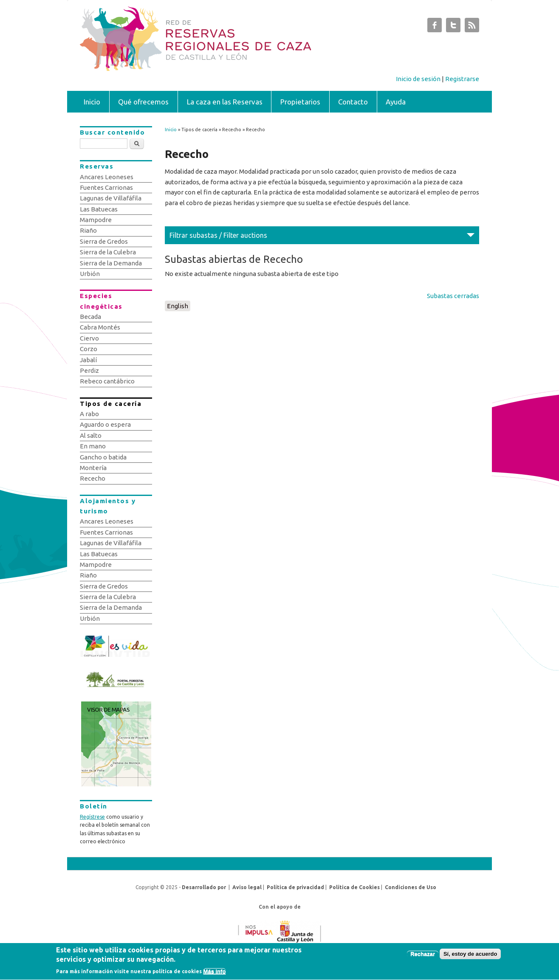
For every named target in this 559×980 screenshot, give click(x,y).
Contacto (353, 102)
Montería (93, 468)
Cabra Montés (100, 327)
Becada (90, 317)
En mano (93, 446)
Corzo (89, 349)
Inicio (92, 102)
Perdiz (89, 370)
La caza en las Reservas (225, 102)
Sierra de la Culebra (108, 252)
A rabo (89, 414)
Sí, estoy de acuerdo (470, 957)
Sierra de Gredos (104, 241)
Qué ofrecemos (143, 102)
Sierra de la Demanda (111, 263)
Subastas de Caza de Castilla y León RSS (472, 27)
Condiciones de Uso (411, 887)
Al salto (91, 435)
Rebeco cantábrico (107, 381)
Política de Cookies (354, 887)
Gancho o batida (103, 457)
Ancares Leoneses (107, 177)
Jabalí (88, 360)
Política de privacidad (295, 887)
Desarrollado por (204, 887)
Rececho (93, 478)
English (178, 306)
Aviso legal (247, 887)
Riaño (88, 230)
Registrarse (462, 79)
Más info (215, 975)
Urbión (90, 274)
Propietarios (300, 102)
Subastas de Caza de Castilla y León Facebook (435, 27)
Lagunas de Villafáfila (111, 198)
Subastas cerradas (453, 296)
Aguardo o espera (105, 424)
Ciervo (89, 338)
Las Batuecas (99, 209)
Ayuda (396, 102)
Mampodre (96, 220)
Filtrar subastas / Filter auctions (218, 235)
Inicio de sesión (418, 79)
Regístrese (92, 817)
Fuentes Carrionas (106, 187)
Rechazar (423, 957)
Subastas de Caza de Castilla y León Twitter (453, 27)
